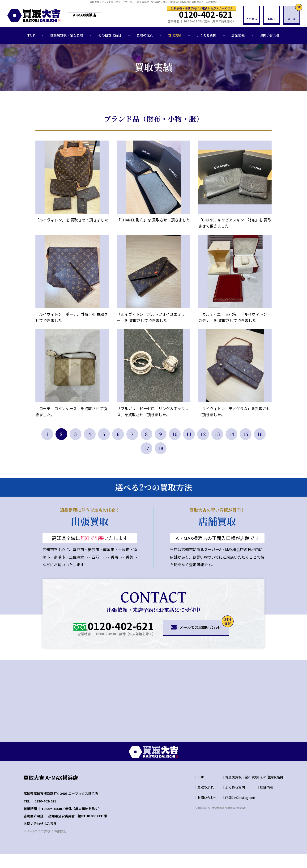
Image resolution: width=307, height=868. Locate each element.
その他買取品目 (110, 35)
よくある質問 (206, 35)
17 (146, 448)
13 (217, 434)
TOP (31, 35)
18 (161, 448)
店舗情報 (238, 35)
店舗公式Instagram (240, 797)
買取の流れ (145, 35)
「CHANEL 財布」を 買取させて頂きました (153, 220)
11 (189, 434)
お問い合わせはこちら (40, 823)
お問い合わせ (270, 35)
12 (203, 434)
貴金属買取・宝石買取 (67, 35)
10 (175, 434)
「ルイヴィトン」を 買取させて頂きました (72, 220)
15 (246, 434)
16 (260, 434)
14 (231, 434)
